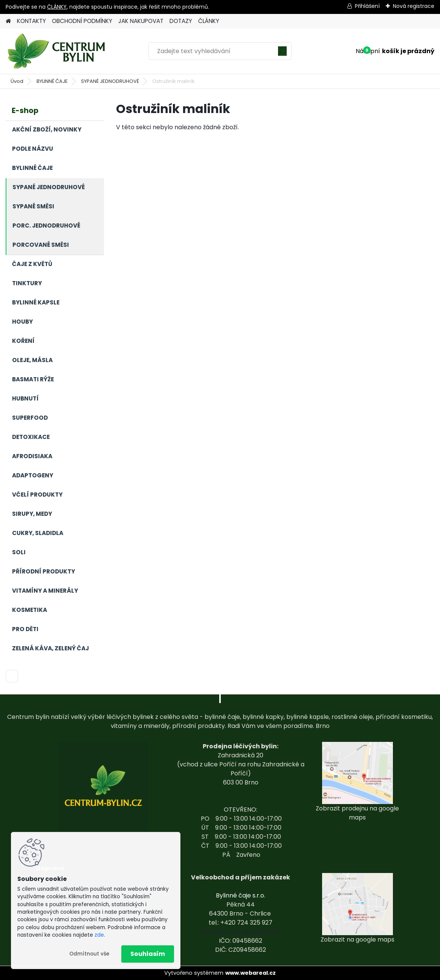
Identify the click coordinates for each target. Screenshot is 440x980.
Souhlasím (148, 954)
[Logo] (57, 51)
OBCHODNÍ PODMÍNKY (82, 21)
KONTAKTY (31, 21)
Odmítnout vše (89, 954)
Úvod (17, 81)
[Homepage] (8, 21)
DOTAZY (181, 21)
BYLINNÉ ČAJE (52, 81)
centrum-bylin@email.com (241, 932)
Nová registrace (414, 6)
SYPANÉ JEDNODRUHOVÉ (110, 81)
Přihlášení (367, 6)
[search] (282, 54)
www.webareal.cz (251, 973)
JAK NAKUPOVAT (141, 21)
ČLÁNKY (57, 7)
